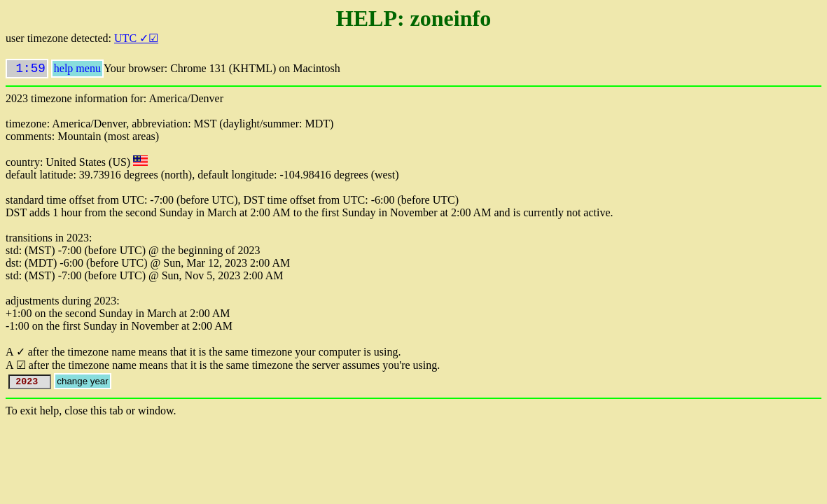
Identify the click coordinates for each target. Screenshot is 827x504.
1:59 (27, 70)
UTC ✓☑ (136, 38)
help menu (77, 71)
